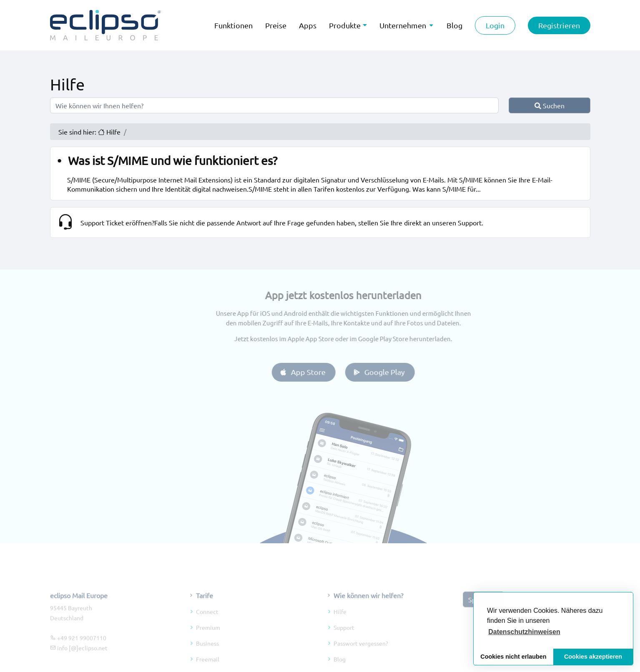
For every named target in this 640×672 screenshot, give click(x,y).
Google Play (392, 372)
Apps (308, 25)
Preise (276, 25)
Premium (208, 640)
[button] (524, 632)
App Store (315, 372)
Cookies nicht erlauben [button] (513, 657)
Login (495, 25)
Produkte (345, 25)
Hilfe (340, 625)
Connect (207, 625)
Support (344, 640)
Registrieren (559, 25)
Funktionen (233, 25)
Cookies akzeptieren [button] (593, 657)
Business (207, 656)
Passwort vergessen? (361, 656)
